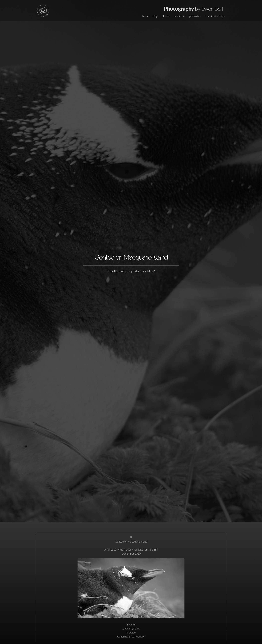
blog (155, 16)
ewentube (179, 16)
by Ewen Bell (193, 9)
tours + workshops (215, 16)
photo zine (195, 16)
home (145, 16)
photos (166, 16)
